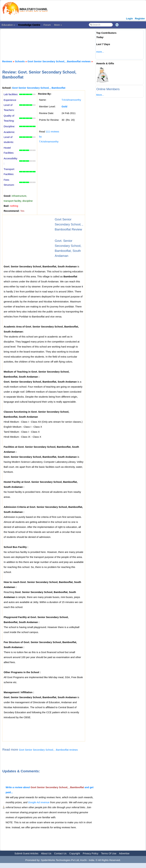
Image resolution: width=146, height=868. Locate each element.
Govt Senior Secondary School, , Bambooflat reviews (59, 61)
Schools (20, 61)
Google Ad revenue (39, 802)
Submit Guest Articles (26, 853)
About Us (46, 853)
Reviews (7, 61)
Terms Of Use (109, 853)
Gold (64, 106)
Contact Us (60, 853)
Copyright (75, 853)
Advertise (124, 853)
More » (58, 25)
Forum (47, 25)
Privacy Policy (91, 853)
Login (129, 18)
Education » (8, 25)
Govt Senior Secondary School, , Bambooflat (39, 88)
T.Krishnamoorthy (71, 100)
